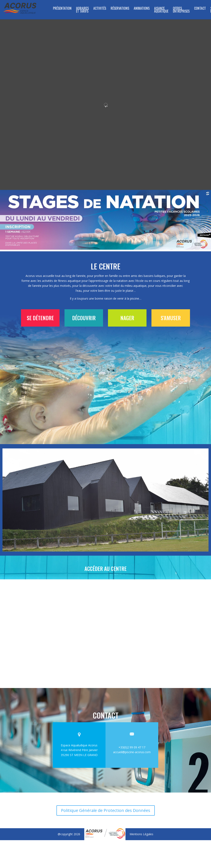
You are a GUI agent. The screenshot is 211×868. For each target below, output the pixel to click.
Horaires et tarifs (82, 10)
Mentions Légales (141, 831)
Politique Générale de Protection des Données (106, 807)
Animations (142, 9)
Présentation (62, 9)
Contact (200, 9)
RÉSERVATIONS (120, 9)
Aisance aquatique (161, 10)
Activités (100, 9)
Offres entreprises (181, 10)
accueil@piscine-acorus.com (132, 749)
